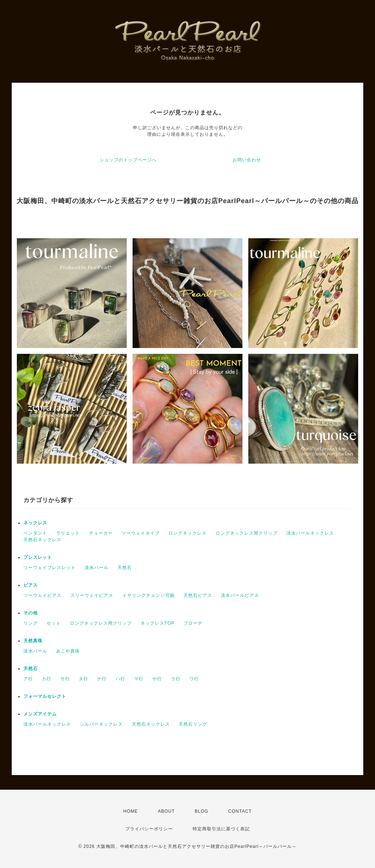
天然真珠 (33, 641)
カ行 (47, 679)
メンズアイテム (40, 714)
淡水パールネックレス (310, 533)
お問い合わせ (247, 160)
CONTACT (240, 811)
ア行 (28, 679)
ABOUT (166, 811)
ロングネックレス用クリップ (247, 533)
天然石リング (193, 724)
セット (54, 623)
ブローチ (193, 623)
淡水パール (96, 568)
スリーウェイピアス (92, 595)
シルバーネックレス (101, 724)
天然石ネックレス (42, 540)
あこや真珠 (68, 651)
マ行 (139, 679)
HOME (131, 811)
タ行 (83, 679)
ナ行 (102, 679)
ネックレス (35, 523)
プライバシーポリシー (149, 829)
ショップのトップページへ (128, 160)
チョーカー (101, 533)
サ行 (65, 679)
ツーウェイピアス (42, 595)
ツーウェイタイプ (141, 533)
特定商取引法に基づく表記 (221, 829)
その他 (31, 613)
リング (31, 623)
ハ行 (120, 679)
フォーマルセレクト (45, 696)
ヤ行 (157, 679)
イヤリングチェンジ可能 (148, 595)
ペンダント (35, 533)
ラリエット (68, 533)
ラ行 (176, 679)
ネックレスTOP (157, 623)
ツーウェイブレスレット (50, 568)
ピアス (31, 585)
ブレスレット (38, 557)
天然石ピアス (198, 595)
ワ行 (194, 679)
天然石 (125, 568)
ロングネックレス (187, 533)
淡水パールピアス (240, 595)
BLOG (202, 811)
